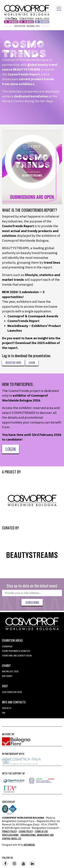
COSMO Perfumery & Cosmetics (16, 651)
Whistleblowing (10, 835)
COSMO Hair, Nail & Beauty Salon (17, 655)
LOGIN (11, 449)
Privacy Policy (9, 831)
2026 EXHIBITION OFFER (12, 692)
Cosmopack (7, 646)
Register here (13, 363)
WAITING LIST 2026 (10, 671)
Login (32, 363)
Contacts (7, 708)
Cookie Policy (26, 831)
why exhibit (7, 676)
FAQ (4, 713)
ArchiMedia (29, 845)
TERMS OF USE (41, 831)
